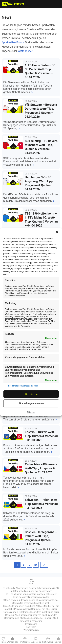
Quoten (58, 642)
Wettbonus (25, 642)
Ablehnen (31, 412)
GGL (55, 618)
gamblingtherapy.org (33, 597)
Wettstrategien (31, 630)
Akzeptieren (31, 394)
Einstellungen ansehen (31, 403)
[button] (57, 232)
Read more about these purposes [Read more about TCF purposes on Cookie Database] (23, 386)
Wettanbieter (25, 51)
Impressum (31, 624)
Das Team (31, 627)
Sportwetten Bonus (13, 42)
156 (36, 565)
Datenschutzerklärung (31, 621)
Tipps (3, 642)
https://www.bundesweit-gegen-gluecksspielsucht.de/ (31, 600)
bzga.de (17, 597)
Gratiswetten (48, 642)
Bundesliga (36, 642)
